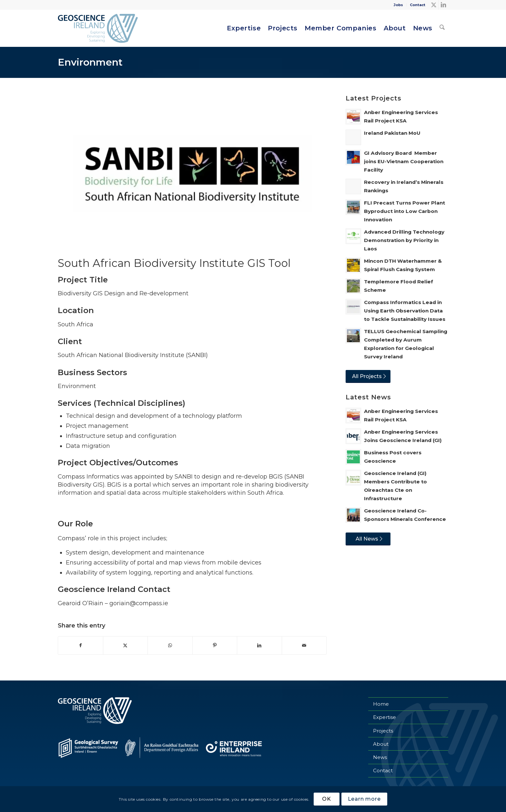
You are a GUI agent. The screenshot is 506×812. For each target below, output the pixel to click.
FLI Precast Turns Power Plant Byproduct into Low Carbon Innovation (405, 211)
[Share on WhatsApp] (170, 645)
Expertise (385, 717)
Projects (383, 731)
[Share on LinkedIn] (259, 645)
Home (381, 704)
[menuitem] (399, 5)
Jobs (398, 5)
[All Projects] (368, 376)
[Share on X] (126, 645)
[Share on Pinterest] (215, 645)
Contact (418, 5)
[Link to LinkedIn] (443, 5)
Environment (90, 62)
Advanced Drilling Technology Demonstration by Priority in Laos (404, 240)
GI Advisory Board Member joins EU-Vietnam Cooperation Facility (404, 161)
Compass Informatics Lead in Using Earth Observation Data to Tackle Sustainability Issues (405, 311)
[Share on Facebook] (81, 645)
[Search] (442, 28)
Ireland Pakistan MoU (392, 133)
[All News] (368, 539)
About (381, 744)
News (380, 757)
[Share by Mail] (304, 645)
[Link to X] (434, 5)
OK (327, 799)
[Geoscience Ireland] (99, 28)
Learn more (364, 799)
